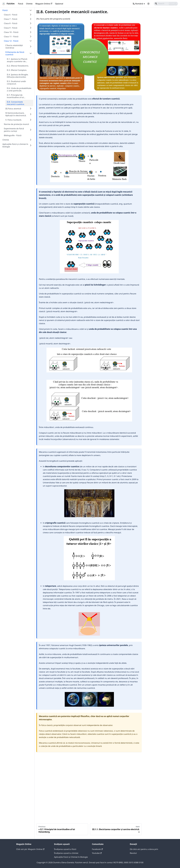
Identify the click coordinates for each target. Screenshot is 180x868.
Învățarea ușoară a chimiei (66, 853)
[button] (17, 10)
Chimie (29, 4)
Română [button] (138, 4)
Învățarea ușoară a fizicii (65, 849)
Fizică (21, 4)
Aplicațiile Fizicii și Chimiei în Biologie (71, 857)
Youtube (97, 853)
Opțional (59, 4)
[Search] (166, 4)
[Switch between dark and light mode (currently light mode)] (148, 4)
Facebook (97, 849)
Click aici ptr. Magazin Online (30, 849)
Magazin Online (44, 4)
